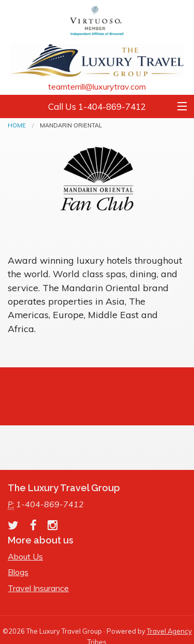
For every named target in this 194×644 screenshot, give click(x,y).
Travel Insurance (38, 588)
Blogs (18, 572)
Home (17, 125)
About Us (25, 556)
